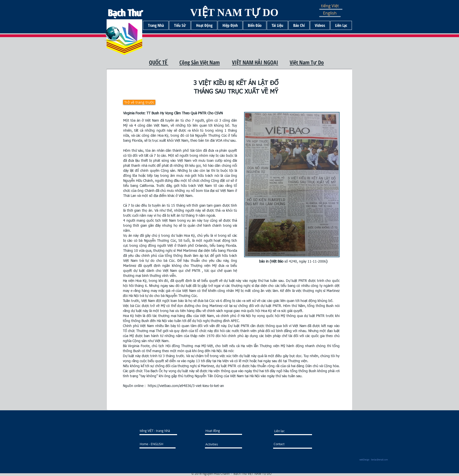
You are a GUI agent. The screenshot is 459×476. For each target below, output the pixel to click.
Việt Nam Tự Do (307, 62)
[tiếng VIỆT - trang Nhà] (162, 431)
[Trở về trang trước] (139, 102)
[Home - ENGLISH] (157, 444)
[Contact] (287, 444)
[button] (334, 6)
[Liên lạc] (293, 431)
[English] (333, 13)
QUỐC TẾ (159, 62)
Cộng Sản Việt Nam (200, 62)
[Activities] (215, 444)
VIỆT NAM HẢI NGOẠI (255, 62)
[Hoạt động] (224, 431)
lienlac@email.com (379, 460)
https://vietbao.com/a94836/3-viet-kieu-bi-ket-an (186, 386)
